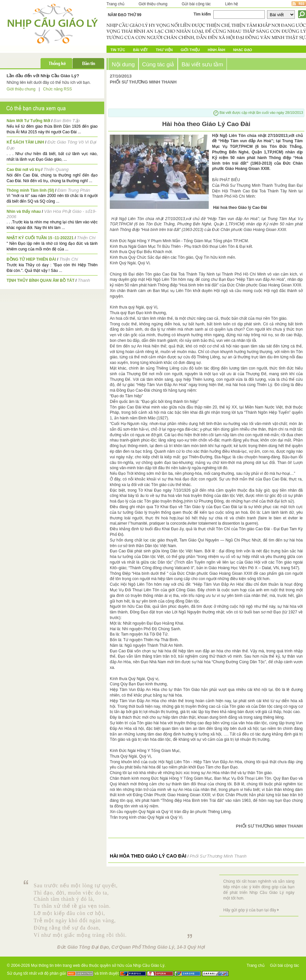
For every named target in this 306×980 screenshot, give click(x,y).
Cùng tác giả (158, 64)
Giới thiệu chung (153, 4)
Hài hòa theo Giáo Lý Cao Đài (148, 856)
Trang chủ (115, 4)
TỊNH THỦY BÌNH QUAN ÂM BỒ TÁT (41, 280)
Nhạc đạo (243, 50)
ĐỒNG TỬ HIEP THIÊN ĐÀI (31, 259)
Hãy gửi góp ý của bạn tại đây (250, 910)
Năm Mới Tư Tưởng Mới (28, 121)
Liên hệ (232, 4)
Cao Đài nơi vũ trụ (23, 170)
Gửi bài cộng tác (196, 4)
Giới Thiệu (190, 50)
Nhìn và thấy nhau (24, 212)
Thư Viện (164, 50)
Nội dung (123, 64)
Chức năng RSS (58, 89)
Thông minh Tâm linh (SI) (30, 190)
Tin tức (118, 50)
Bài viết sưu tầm (202, 64)
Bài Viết (140, 50)
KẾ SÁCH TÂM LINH (25, 142)
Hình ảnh (216, 50)
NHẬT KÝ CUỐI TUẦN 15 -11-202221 (40, 238)
